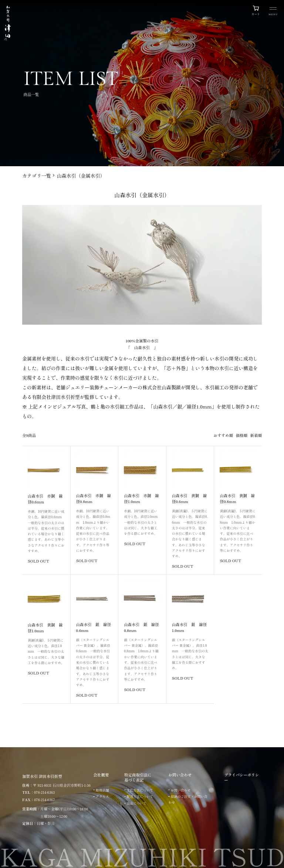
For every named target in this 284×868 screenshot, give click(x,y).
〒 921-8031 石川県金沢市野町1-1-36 (62, 785)
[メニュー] (273, 12)
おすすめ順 (224, 435)
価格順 (242, 435)
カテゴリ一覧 (37, 176)
